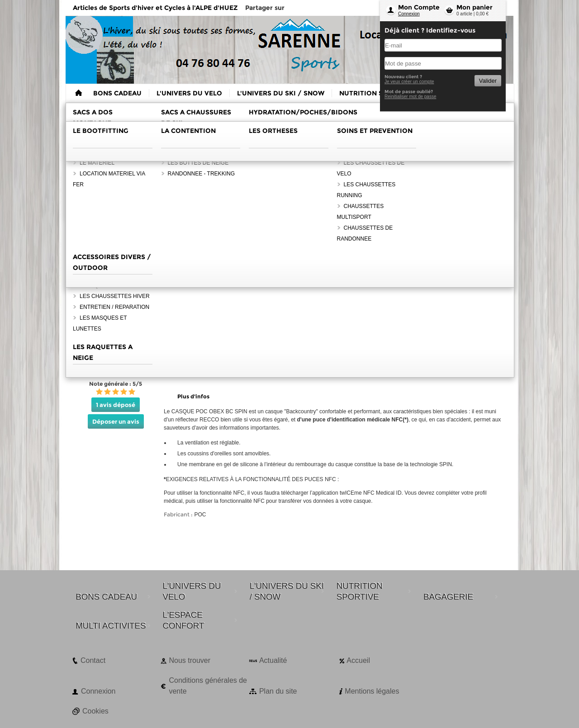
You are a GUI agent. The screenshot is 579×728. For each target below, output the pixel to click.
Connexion (409, 14)
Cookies (95, 711)
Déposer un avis (116, 421)
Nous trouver (190, 660)
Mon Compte (419, 7)
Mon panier (475, 7)
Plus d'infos (193, 396)
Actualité (273, 660)
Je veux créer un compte (409, 82)
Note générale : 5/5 (116, 384)
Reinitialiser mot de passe (411, 97)
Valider (488, 81)
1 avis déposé (116, 405)
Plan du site (278, 691)
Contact (93, 660)
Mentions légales (372, 691)
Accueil (358, 660)
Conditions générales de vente (208, 686)
